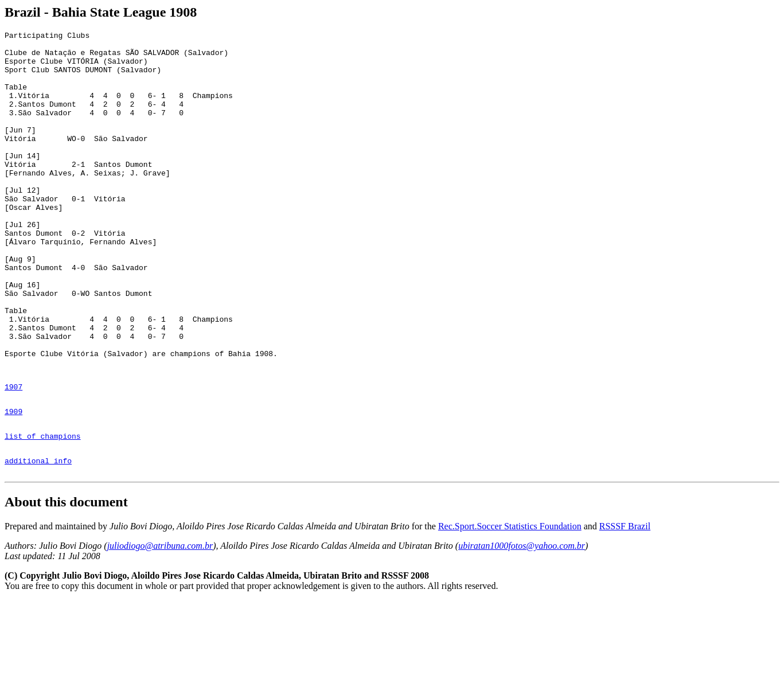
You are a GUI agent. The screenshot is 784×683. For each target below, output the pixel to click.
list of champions (43, 513)
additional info (38, 541)
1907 (13, 457)
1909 (13, 485)
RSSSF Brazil (625, 609)
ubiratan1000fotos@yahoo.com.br (522, 628)
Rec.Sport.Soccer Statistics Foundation (510, 609)
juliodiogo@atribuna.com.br (160, 628)
